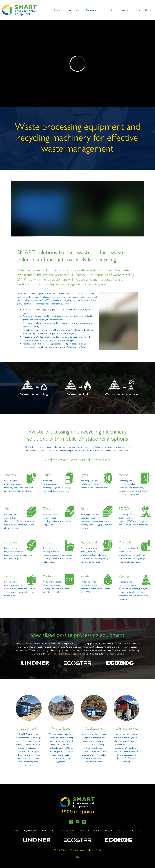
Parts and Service (109, 10)
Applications (91, 10)
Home (16, 831)
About (125, 10)
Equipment (59, 10)
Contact (149, 10)
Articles (136, 10)
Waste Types (74, 10)
